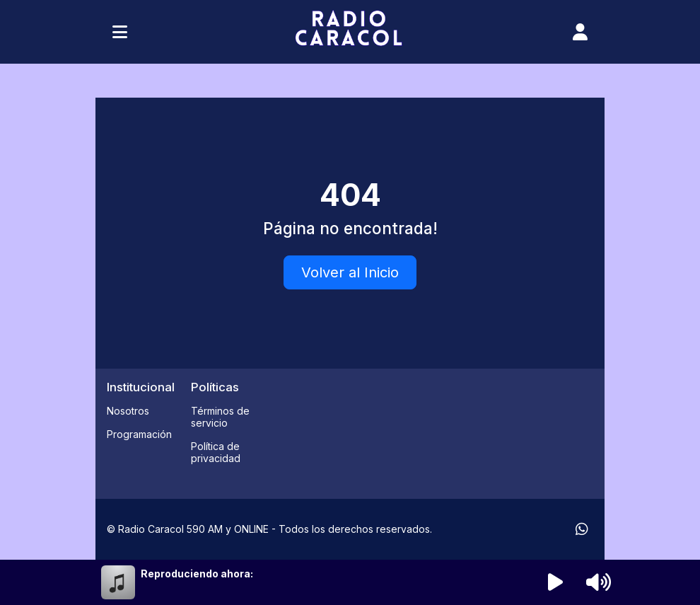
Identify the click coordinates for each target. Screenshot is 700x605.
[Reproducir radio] (556, 582)
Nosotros (128, 411)
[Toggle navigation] (120, 32)
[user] (580, 32)
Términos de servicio (220, 417)
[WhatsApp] (582, 529)
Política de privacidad (216, 452)
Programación (139, 434)
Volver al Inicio (350, 272)
